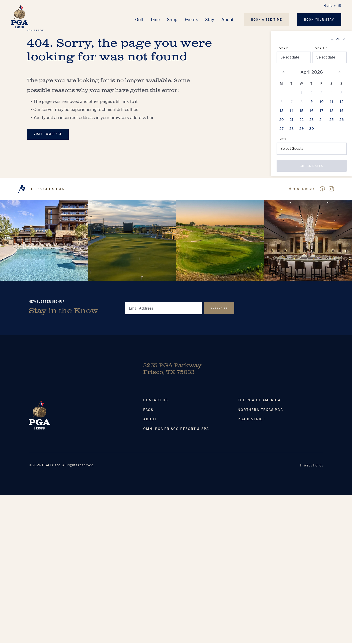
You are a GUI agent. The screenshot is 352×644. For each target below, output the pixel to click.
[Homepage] (20, 17)
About (228, 20)
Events (191, 20)
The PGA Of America (259, 401)
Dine (155, 20)
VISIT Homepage (49, 135)
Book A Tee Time (267, 20)
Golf (139, 20)
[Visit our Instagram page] (331, 190)
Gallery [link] (330, 6)
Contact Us (156, 401)
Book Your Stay (319, 20)
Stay (210, 20)
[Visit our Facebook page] (322, 190)
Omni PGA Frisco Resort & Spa (176, 430)
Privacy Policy (312, 466)
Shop (172, 20)
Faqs (148, 411)
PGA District (252, 420)
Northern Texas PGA (260, 411)
